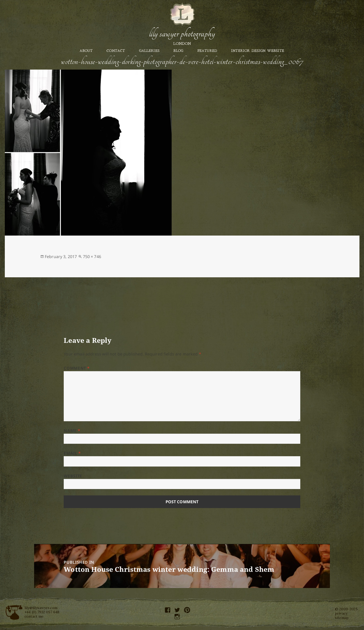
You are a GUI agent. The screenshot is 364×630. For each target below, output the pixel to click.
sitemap (342, 618)
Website (73, 476)
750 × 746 (92, 257)
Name (72, 431)
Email (72, 453)
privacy (341, 613)
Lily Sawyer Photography (182, 34)
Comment (77, 368)
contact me (34, 616)
